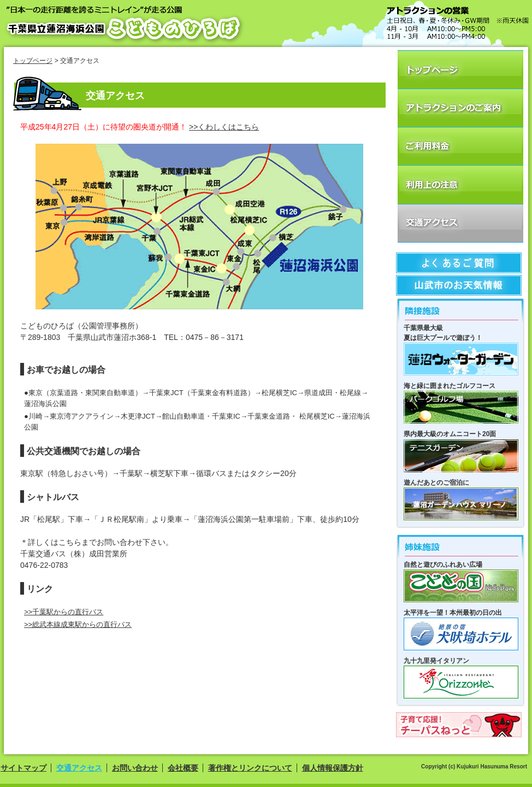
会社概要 (183, 768)
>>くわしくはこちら (224, 127)
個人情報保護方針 (333, 768)
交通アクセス (79, 768)
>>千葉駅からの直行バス (64, 612)
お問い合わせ (135, 768)
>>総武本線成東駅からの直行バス (78, 624)
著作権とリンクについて (250, 768)
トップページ (33, 61)
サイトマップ (23, 768)
